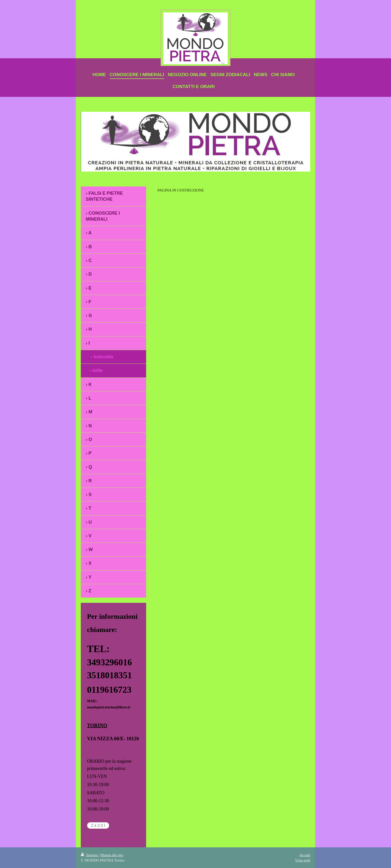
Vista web (303, 860)
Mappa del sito (112, 855)
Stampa (90, 855)
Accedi (305, 855)
